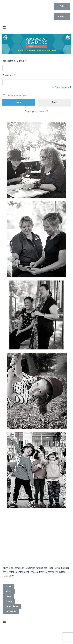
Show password (63, 87)
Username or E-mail (14, 61)
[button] (62, 7)
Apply (54, 102)
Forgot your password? (37, 111)
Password (9, 75)
